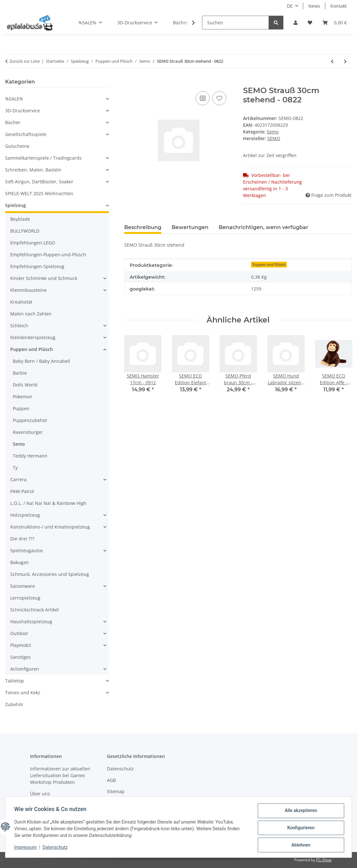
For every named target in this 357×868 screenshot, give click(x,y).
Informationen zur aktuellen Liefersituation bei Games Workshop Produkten (60, 775)
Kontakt (339, 6)
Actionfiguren (25, 669)
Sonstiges (20, 657)
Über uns (40, 794)
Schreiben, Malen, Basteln (33, 170)
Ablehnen (299, 845)
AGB (111, 780)
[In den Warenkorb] (129, 83)
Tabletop (15, 681)
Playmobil (21, 645)
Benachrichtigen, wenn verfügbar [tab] (264, 227)
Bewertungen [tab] (190, 227)
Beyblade (20, 219)
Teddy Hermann (30, 456)
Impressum (27, 848)
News (314, 6)
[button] (296, 23)
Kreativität (21, 302)
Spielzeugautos (27, 550)
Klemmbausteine (28, 290)
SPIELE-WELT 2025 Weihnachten (39, 193)
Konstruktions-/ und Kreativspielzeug (50, 527)
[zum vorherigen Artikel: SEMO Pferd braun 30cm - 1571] (332, 61)
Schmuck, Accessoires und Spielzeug (50, 574)
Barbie (20, 373)
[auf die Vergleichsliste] (203, 98)
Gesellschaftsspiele (26, 134)
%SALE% (14, 99)
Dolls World (25, 385)
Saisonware (23, 586)
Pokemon (23, 397)
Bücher (13, 122)
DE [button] (290, 6)
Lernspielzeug (25, 598)
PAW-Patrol (22, 491)
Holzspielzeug (25, 515)
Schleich (19, 326)
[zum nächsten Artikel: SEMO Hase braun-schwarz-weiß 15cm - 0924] (345, 61)
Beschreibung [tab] (143, 227)
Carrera (18, 479)
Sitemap (116, 791)
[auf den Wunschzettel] (219, 98)
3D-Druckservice (23, 111)
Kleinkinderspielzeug (33, 337)
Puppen (21, 408)
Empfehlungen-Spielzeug (37, 266)
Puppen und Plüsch (269, 265)
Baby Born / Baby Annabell (41, 361)
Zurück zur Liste (25, 61)
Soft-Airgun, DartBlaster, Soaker (39, 182)
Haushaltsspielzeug (31, 621)
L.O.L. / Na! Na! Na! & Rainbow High (48, 503)
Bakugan (20, 562)
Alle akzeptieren (299, 812)
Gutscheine (17, 146)
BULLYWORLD (25, 231)
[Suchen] (235, 23)
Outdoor (19, 633)
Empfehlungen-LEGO (33, 243)
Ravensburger (28, 432)
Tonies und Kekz (23, 693)
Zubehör (14, 704)
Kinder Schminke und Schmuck (44, 278)
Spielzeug (16, 205)
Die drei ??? (22, 539)
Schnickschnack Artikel (35, 610)
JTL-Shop (324, 860)
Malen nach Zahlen (31, 314)
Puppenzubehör (30, 420)
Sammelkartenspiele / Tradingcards (43, 158)
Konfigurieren (299, 829)
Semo (273, 132)
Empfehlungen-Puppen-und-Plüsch (48, 255)
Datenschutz (57, 848)
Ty (15, 468)
